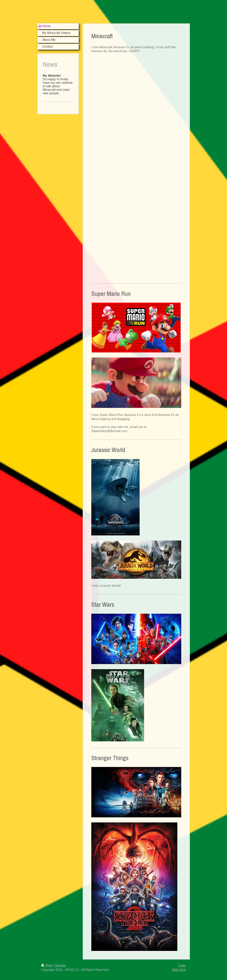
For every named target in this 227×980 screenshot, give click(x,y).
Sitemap (60, 965)
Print (47, 965)
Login (182, 965)
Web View (179, 970)
